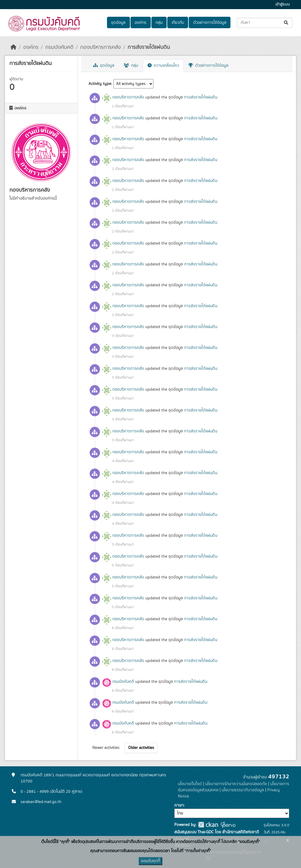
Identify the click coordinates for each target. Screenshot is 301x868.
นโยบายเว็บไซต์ (190, 784)
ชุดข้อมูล (118, 23)
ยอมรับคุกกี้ (150, 861)
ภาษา (179, 805)
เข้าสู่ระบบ (283, 5)
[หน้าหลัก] (14, 47)
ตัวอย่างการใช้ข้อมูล (210, 23)
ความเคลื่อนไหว (163, 66)
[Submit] (286, 23)
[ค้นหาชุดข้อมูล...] (265, 23)
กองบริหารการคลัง (101, 47)
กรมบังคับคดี (59, 47)
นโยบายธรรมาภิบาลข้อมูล (243, 790)
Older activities (141, 748)
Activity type (100, 84)
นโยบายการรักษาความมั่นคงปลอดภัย (236, 784)
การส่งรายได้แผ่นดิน (149, 47)
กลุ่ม (159, 23)
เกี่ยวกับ (178, 23)
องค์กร (141, 23)
